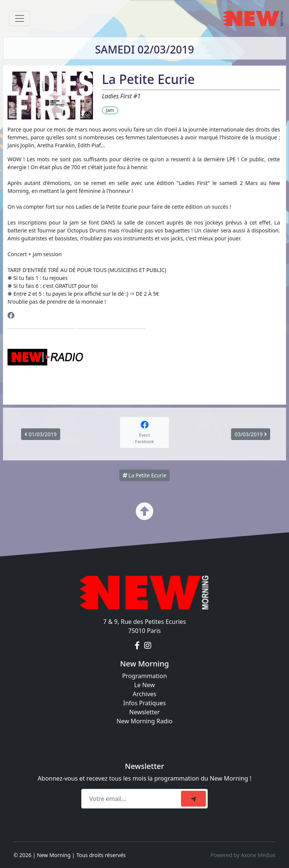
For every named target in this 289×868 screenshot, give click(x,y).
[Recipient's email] (132, 799)
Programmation (144, 676)
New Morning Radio (145, 721)
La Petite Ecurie (145, 475)
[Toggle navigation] (20, 18)
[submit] (193, 799)
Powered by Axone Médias (243, 855)
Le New (144, 685)
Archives (144, 694)
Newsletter (144, 712)
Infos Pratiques (144, 703)
